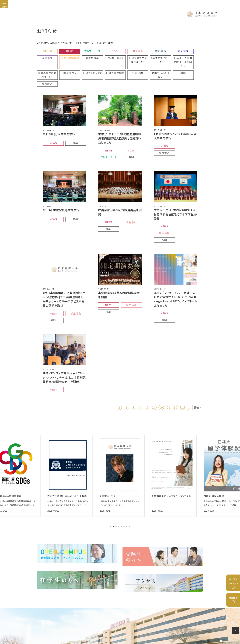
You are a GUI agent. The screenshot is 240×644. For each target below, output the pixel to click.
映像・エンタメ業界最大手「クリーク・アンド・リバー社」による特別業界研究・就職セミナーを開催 (64, 339)
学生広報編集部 (46, 56)
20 (168, 368)
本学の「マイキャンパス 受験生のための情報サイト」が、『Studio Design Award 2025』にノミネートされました (175, 264)
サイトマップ (158, 630)
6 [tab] (124, 487)
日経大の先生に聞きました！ (109, 57)
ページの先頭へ (236, 631)
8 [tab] (130, 487)
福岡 (130, 64)
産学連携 (192, 50)
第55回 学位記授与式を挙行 (60, 189)
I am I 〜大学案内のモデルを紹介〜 (150, 57)
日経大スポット (192, 56)
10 (161, 368)
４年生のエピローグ (129, 56)
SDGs (109, 50)
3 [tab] (116, 487)
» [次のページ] (189, 367)
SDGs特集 (88, 64)
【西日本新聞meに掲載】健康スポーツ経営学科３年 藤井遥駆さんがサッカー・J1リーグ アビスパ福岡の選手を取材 (64, 264)
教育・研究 (150, 50)
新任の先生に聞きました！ (171, 57)
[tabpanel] (63, 436)
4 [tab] (119, 487)
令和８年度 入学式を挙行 (58, 117)
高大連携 (171, 50)
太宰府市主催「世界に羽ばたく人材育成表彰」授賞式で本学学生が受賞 (175, 191)
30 (176, 368)
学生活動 (129, 50)
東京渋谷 (150, 64)
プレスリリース (88, 50)
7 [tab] (127, 487)
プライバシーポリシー (88, 630)
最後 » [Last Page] (197, 368)
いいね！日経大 (88, 56)
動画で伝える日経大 (109, 66)
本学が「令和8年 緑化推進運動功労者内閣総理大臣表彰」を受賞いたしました (120, 121)
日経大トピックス (46, 64)
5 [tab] (122, 487)
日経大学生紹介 (67, 64)
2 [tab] (114, 487)
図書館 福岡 (67, 56)
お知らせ (46, 50)
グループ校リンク (130, 630)
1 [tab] (111, 487)
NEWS (67, 50)
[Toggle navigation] (4, 4)
